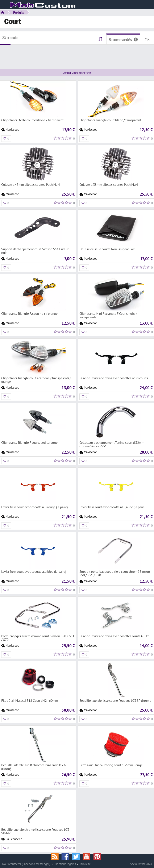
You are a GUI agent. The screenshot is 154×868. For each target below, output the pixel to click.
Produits (18, 12)
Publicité (85, 864)
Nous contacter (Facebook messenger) (26, 864)
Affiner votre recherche (77, 73)
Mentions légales (65, 864)
